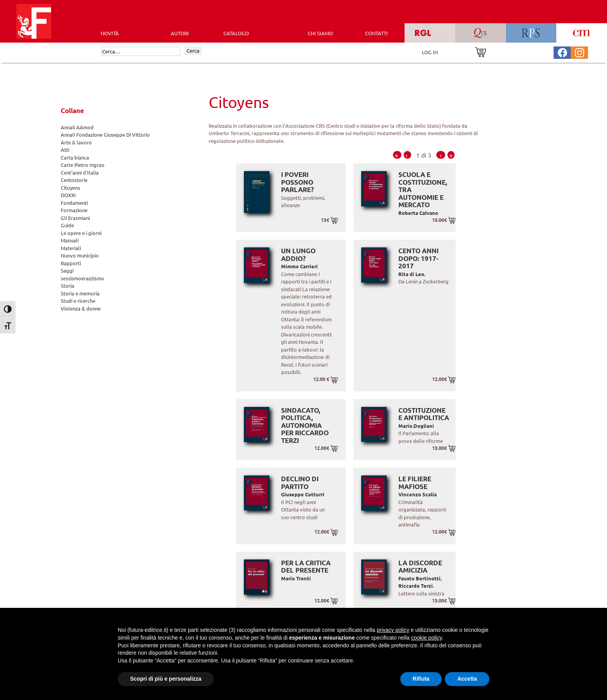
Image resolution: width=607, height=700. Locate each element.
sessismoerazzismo (82, 278)
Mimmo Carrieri (299, 266)
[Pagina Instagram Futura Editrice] (580, 52)
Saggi (67, 270)
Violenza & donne (81, 308)
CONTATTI (376, 33)
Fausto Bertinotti (419, 578)
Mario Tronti (296, 578)
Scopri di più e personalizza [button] (166, 679)
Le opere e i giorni (81, 233)
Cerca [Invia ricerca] (193, 51)
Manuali (70, 240)
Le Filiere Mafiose (415, 483)
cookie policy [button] (426, 638)
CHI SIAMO (320, 33)
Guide (67, 225)
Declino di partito (300, 483)
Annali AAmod (77, 127)
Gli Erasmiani (75, 218)
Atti (65, 150)
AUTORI (180, 33)
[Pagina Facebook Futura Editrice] (562, 52)
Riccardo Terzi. (416, 586)
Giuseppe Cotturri (303, 494)
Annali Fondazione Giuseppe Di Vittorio (105, 135)
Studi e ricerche (78, 301)
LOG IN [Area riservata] (430, 52)
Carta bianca (75, 157)
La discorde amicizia (420, 567)
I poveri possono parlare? (297, 182)
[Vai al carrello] (481, 51)
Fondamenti (74, 203)
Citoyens (70, 188)
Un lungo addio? (298, 255)
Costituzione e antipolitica (424, 414)
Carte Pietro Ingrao (83, 165)
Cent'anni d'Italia (80, 172)
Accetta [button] (467, 679)
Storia (68, 286)
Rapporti (71, 263)
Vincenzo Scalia (418, 494)
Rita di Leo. (412, 274)
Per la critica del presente (306, 567)
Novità (110, 33)
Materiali (71, 248)
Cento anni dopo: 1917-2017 (418, 258)
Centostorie (74, 180)
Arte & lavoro (76, 142)
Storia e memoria (80, 293)
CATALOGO (236, 33)
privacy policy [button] (393, 630)
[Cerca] (141, 51)
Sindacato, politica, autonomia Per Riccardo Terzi (305, 425)
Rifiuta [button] (421, 679)
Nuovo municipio (80, 255)
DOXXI (68, 195)
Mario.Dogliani (416, 426)
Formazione (74, 210)
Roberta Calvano (418, 213)
